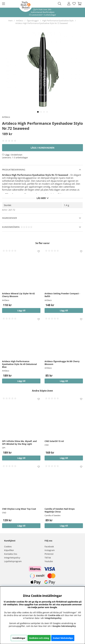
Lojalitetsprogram (13, 561)
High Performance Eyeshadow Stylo (58, 21)
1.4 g (66, 205)
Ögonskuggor (33, 21)
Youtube (49, 561)
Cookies (8, 547)
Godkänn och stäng (39, 638)
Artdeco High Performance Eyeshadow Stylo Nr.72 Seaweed (42, 23)
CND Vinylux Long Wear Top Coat (19, 509)
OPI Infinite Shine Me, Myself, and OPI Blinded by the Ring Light (19, 443)
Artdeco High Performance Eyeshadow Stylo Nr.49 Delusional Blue (19, 364)
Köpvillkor (9, 550)
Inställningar (19, 638)
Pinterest (49, 554)
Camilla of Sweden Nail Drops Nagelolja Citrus (60, 510)
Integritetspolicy (12, 558)
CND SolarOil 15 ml (54, 441)
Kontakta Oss (11, 554)
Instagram (50, 550)
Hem (10, 21)
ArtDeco (20, 21)
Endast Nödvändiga (63, 638)
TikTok (48, 558)
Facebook (49, 547)
